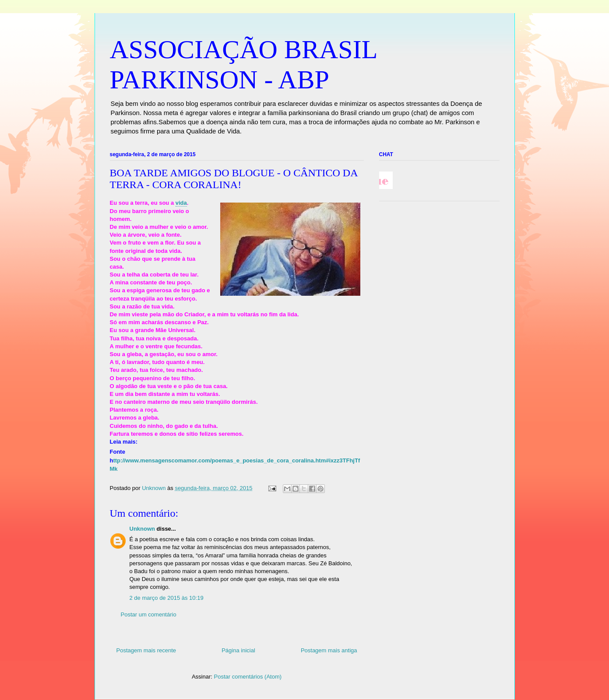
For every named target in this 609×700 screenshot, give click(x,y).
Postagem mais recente (146, 650)
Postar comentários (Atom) (248, 677)
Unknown (143, 529)
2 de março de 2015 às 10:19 (167, 598)
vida (181, 203)
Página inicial (238, 650)
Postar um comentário (149, 614)
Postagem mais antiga (329, 650)
